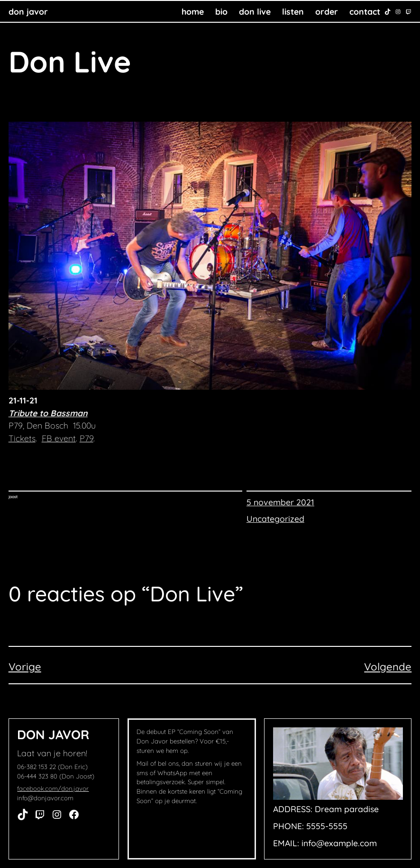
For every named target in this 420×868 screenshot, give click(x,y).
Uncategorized (275, 519)
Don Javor (28, 11)
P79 (87, 438)
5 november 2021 (280, 502)
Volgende (388, 667)
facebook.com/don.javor (53, 788)
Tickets (22, 438)
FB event (59, 438)
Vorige (25, 667)
